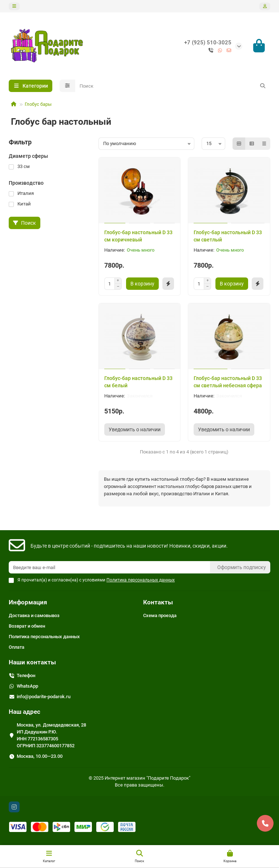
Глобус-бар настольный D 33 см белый (138, 382)
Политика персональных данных (44, 637)
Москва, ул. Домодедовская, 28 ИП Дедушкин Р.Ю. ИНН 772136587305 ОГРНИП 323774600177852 (51, 735)
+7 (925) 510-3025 (208, 43)
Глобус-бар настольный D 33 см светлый (228, 236)
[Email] (109, 568)
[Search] (173, 87)
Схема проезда (160, 616)
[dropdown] (14, 6)
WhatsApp (27, 686)
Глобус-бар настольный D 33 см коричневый (138, 236)
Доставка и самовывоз (34, 616)
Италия (21, 194)
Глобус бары (38, 105)
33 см (19, 167)
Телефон (26, 676)
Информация (28, 603)
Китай (20, 205)
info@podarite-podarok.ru (44, 697)
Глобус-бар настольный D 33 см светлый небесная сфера (228, 382)
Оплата (17, 647)
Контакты (158, 603)
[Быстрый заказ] (168, 284)
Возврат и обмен (27, 626)
